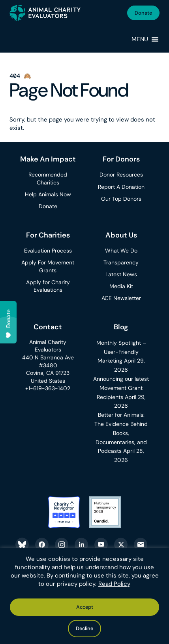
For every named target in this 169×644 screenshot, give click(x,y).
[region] (84, 596)
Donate (143, 13)
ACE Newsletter (121, 298)
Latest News (121, 274)
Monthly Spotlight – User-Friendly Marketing (121, 352)
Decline (84, 628)
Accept (85, 607)
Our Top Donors (121, 199)
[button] (140, 39)
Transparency (121, 262)
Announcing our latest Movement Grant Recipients (121, 388)
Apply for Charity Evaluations (48, 286)
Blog (121, 327)
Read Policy (114, 584)
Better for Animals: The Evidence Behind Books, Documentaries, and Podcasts (121, 433)
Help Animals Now (48, 194)
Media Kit (121, 286)
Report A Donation (121, 187)
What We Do (121, 251)
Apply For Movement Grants (48, 266)
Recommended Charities (48, 179)
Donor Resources (121, 175)
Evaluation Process (48, 251)
